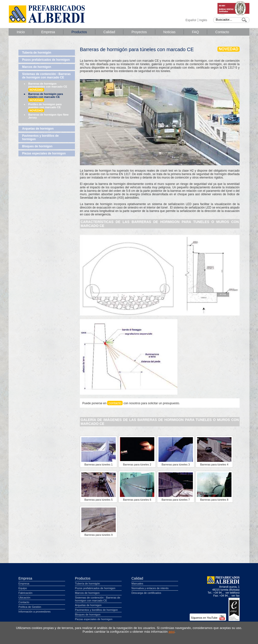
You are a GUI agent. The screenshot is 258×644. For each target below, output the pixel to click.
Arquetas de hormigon (38, 129)
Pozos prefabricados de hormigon (46, 60)
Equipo (23, 588)
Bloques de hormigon (37, 146)
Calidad (109, 32)
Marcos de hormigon (37, 67)
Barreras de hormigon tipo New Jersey (48, 116)
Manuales (137, 584)
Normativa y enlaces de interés (150, 588)
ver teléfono (233, 593)
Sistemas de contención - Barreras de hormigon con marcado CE (46, 76)
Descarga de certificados (146, 593)
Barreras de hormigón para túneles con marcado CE (46, 97)
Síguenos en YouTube (208, 618)
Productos (79, 32)
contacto (115, 403)
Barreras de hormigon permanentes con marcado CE (48, 87)
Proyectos (139, 32)
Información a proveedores (35, 612)
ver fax (236, 596)
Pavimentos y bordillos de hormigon (40, 137)
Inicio (21, 32)
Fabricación (25, 593)
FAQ (195, 32)
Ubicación (24, 598)
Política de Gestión (30, 607)
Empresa (48, 32)
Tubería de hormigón (37, 53)
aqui (172, 632)
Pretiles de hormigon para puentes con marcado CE (45, 107)
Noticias (170, 32)
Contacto (222, 32)
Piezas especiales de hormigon (44, 153)
